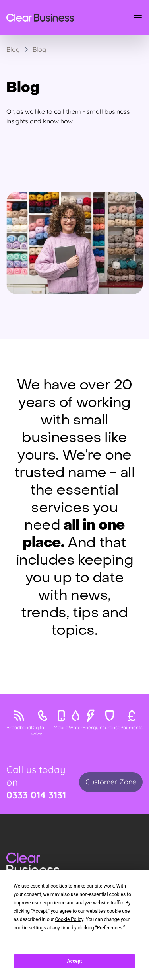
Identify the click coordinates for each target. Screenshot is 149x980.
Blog (39, 49)
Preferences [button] (110, 928)
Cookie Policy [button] (69, 919)
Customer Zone (111, 782)
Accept (75, 961)
